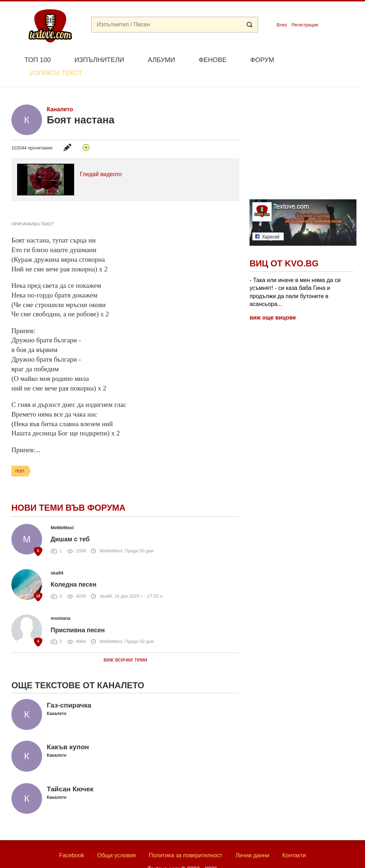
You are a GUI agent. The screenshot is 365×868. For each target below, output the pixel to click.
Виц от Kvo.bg (284, 247)
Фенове (212, 60)
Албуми (161, 60)
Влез (282, 25)
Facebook (72, 839)
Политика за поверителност (186, 839)
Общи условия (116, 839)
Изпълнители (99, 60)
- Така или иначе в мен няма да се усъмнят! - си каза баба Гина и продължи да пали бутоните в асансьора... (295, 275)
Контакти (294, 839)
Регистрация (305, 25)
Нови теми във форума (68, 491)
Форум (262, 60)
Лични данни (252, 839)
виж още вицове (273, 301)
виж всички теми (125, 643)
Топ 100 (38, 60)
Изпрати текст (319, 59)
